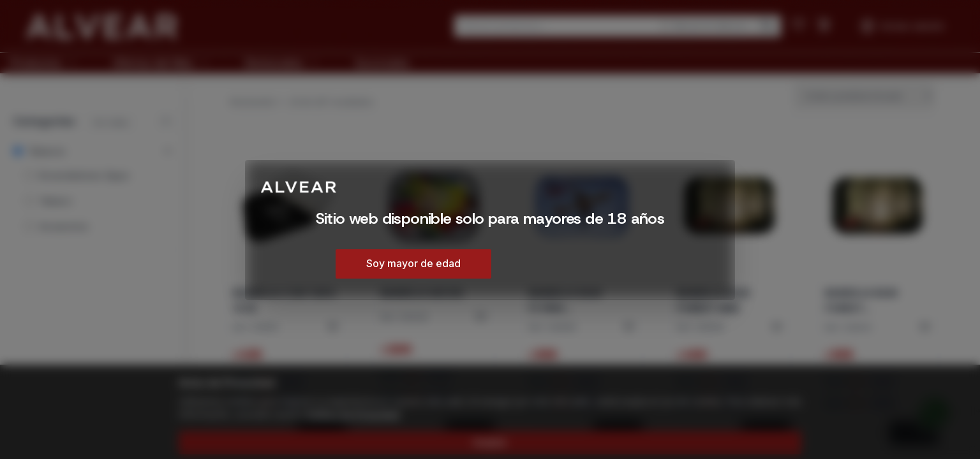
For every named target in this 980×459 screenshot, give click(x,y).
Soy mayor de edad (413, 263)
